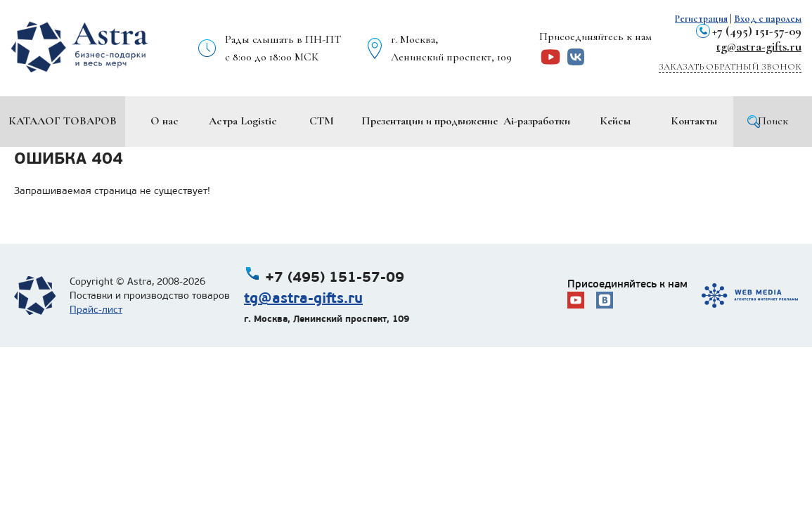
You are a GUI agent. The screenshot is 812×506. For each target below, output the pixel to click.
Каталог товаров (63, 121)
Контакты (694, 121)
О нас (165, 121)
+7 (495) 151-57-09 (757, 31)
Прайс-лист (96, 310)
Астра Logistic (243, 121)
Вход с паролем (768, 19)
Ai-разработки (537, 121)
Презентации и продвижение (430, 121)
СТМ (322, 121)
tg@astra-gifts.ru (759, 46)
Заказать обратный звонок (730, 67)
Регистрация (701, 19)
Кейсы (615, 121)
